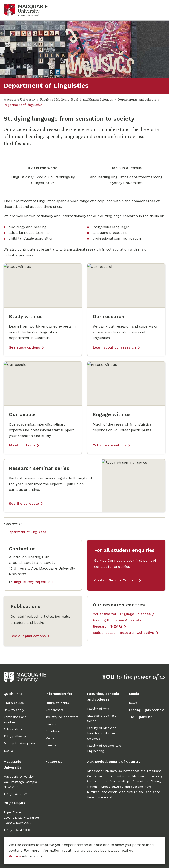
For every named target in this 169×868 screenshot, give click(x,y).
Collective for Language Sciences (122, 614)
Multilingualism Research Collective (123, 633)
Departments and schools (137, 100)
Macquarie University (19, 100)
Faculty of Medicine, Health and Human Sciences (77, 100)
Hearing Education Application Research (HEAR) (118, 623)
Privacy (15, 856)
